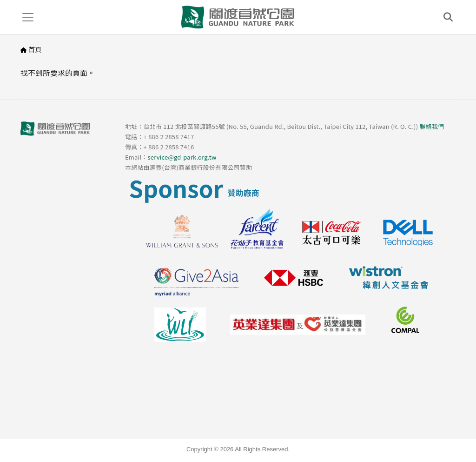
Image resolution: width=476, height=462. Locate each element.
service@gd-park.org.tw (182, 157)
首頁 (35, 49)
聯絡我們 (432, 126)
